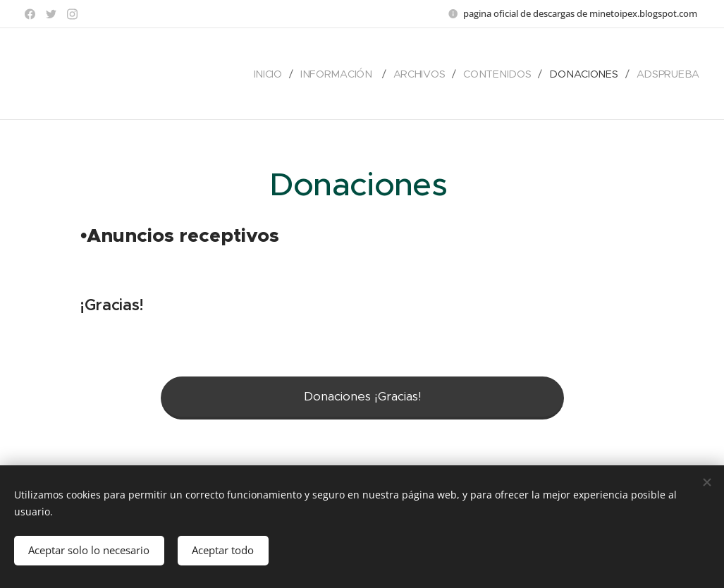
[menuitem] (276, 74)
